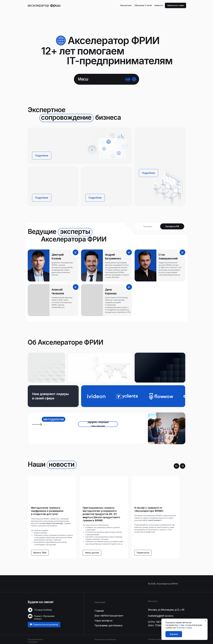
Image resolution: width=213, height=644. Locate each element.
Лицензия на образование (105, 639)
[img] (44, 5)
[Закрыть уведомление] (206, 621)
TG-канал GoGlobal (43, 610)
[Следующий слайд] (183, 466)
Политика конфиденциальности (161, 639)
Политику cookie (184, 628)
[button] (176, 5)
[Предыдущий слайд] (176, 466)
